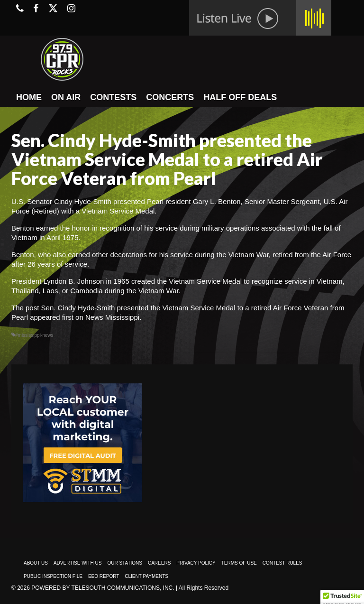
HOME (29, 97)
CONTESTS (113, 97)
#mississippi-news (34, 335)
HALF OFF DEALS (240, 97)
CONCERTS (170, 97)
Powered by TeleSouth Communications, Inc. (103, 588)
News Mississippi (112, 317)
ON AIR (66, 97)
